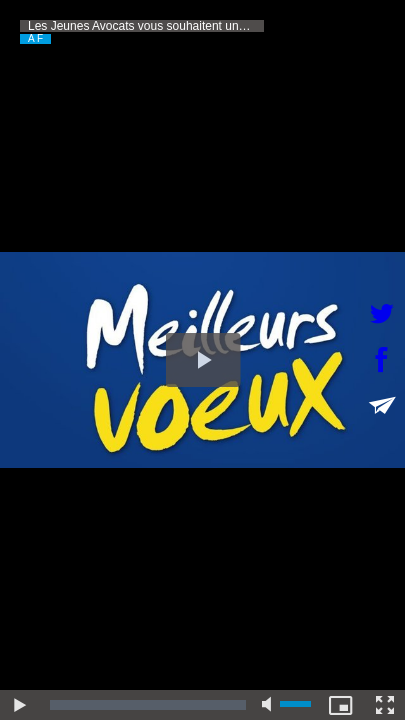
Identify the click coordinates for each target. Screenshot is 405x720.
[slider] (148, 705)
